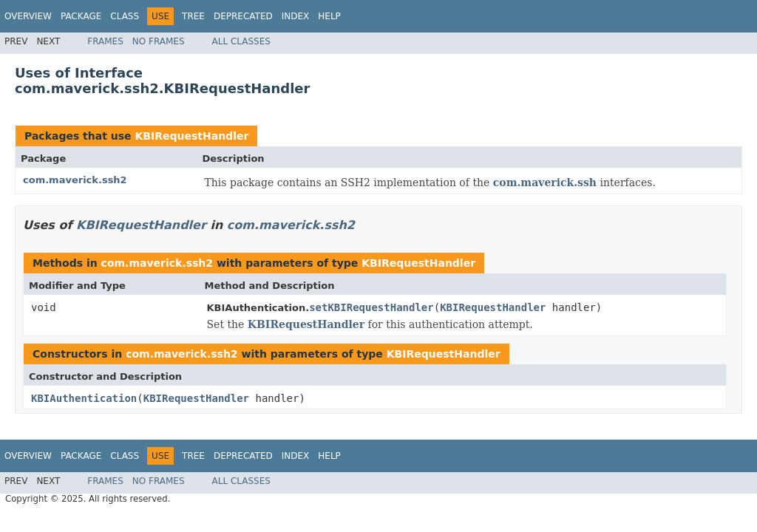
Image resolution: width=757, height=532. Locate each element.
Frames (105, 41)
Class (125, 16)
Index (296, 16)
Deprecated (243, 16)
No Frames (159, 41)
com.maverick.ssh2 (75, 180)
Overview (28, 16)
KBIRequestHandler (191, 136)
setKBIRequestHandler (371, 307)
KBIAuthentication (84, 398)
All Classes (241, 41)
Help (329, 16)
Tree (193, 16)
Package (81, 16)
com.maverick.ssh (545, 183)
